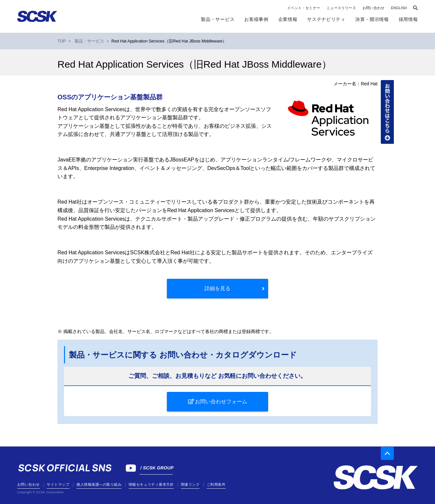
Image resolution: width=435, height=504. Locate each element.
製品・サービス (218, 19)
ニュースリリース (341, 8)
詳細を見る (217, 288)
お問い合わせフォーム (221, 402)
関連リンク (190, 484)
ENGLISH (399, 8)
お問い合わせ (373, 8)
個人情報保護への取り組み (99, 484)
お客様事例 (256, 19)
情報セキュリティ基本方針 (151, 484)
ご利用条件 (216, 484)
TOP (62, 41)
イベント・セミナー (304, 8)
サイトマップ (58, 484)
